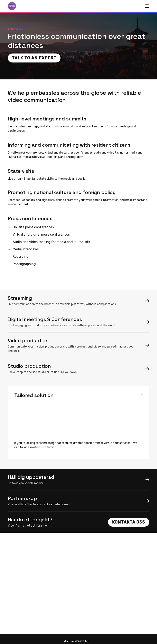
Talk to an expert (34, 58)
